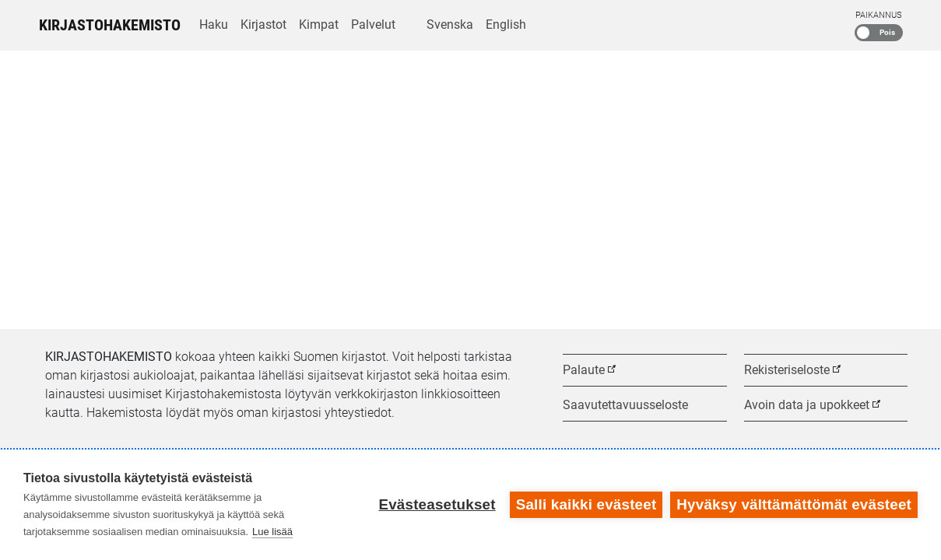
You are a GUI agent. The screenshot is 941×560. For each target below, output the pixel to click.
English (506, 24)
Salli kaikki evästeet (586, 504)
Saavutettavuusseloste (625, 405)
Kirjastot (263, 24)
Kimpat (319, 24)
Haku (214, 24)
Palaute (584, 370)
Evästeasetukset (437, 504)
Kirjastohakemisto (110, 25)
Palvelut (373, 24)
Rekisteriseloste (787, 370)
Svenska (450, 24)
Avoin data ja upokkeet (807, 405)
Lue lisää (272, 532)
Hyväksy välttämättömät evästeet (794, 504)
